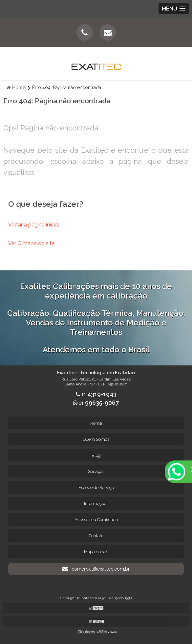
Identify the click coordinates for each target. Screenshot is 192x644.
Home (96, 423)
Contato (96, 536)
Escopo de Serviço (96, 488)
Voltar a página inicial (34, 225)
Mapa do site (96, 552)
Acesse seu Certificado (96, 520)
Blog (96, 455)
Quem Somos (96, 439)
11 (96, 394)
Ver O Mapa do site (31, 243)
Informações (96, 504)
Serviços (96, 471)
